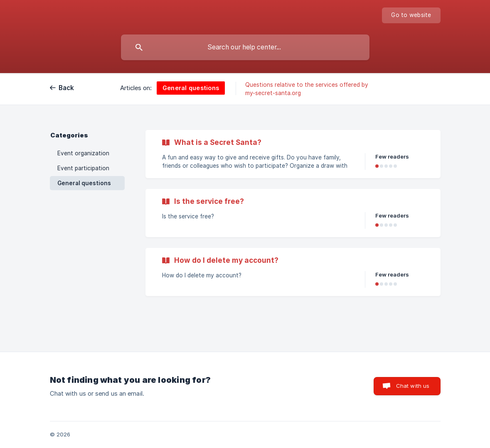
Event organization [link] (83, 153)
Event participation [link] (83, 168)
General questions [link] (84, 183)
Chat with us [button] (413, 386)
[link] (293, 154)
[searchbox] (245, 47)
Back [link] (66, 88)
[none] (411, 15)
